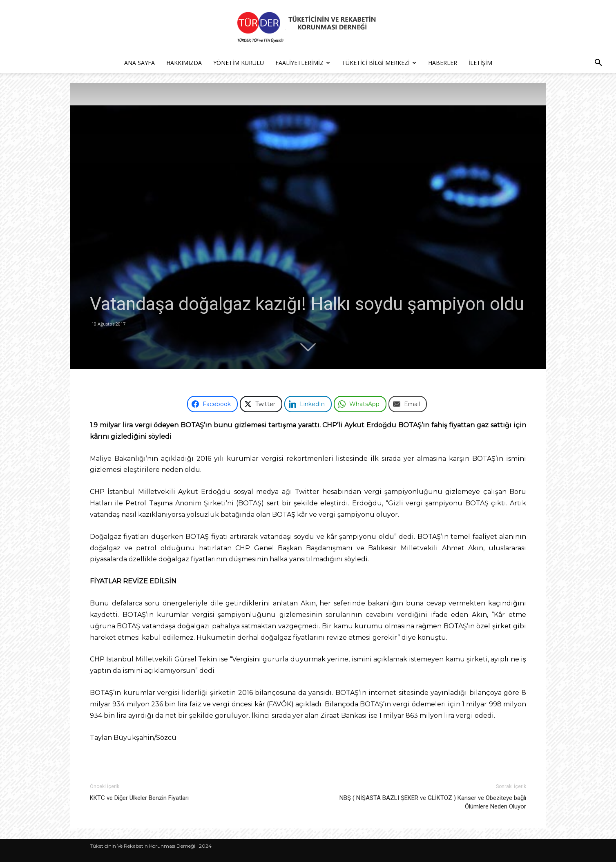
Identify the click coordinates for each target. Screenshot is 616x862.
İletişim (480, 63)
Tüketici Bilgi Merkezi (379, 63)
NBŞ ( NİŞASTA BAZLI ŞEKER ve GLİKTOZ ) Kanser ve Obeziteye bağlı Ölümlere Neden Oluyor (433, 802)
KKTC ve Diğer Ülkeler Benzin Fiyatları (139, 798)
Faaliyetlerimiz (303, 63)
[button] (598, 64)
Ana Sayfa (139, 63)
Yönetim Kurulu (239, 63)
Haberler (443, 63)
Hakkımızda (184, 63)
